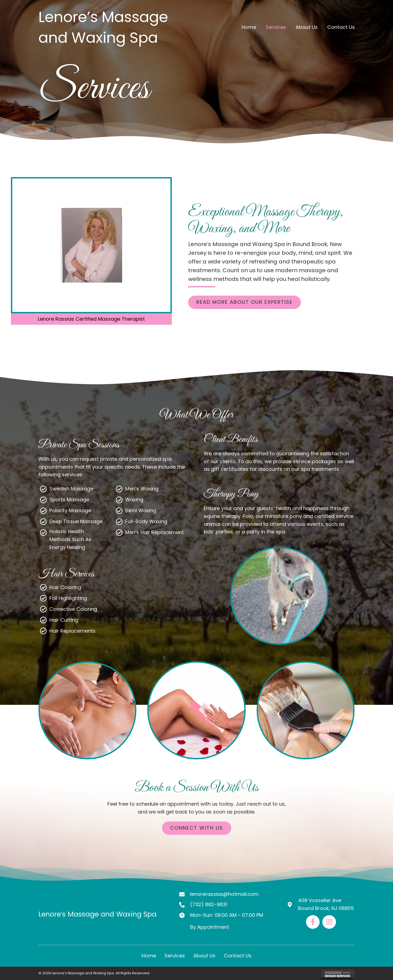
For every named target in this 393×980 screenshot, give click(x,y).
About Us (204, 956)
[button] (244, 302)
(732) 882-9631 (209, 904)
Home (149, 956)
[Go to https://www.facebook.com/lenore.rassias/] (313, 922)
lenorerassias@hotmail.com (224, 894)
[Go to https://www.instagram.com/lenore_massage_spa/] (329, 922)
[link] (249, 27)
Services (175, 956)
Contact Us (238, 956)
